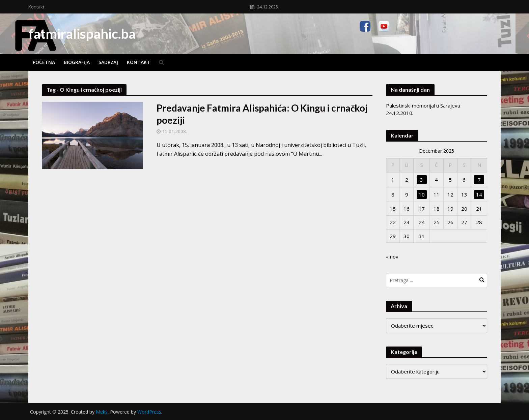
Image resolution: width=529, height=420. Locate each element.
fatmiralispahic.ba (82, 34)
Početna (44, 62)
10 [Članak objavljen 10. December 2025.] (422, 194)
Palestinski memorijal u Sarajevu (423, 106)
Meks (102, 412)
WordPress (149, 412)
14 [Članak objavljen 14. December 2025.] (479, 194)
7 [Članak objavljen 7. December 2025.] (479, 180)
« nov (392, 257)
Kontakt (36, 7)
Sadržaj (108, 62)
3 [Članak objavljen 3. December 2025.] (422, 180)
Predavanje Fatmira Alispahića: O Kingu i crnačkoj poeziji (262, 114)
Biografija (77, 62)
